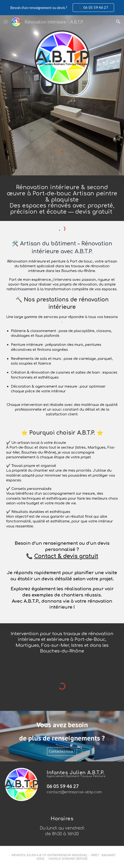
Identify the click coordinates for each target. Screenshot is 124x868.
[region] (62, 8)
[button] (6, 22)
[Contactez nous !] (62, 751)
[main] (62, 198)
